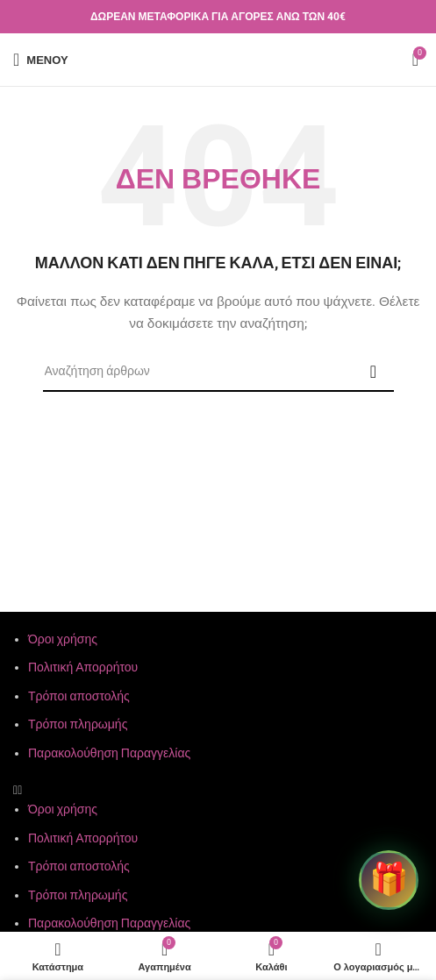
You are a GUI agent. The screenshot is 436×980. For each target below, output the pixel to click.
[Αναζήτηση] (218, 372)
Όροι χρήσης (63, 639)
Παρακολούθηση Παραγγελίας (109, 753)
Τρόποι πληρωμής (78, 724)
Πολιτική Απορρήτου (83, 667)
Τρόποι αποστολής (79, 696)
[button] (218, 790)
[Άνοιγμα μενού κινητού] (41, 60)
